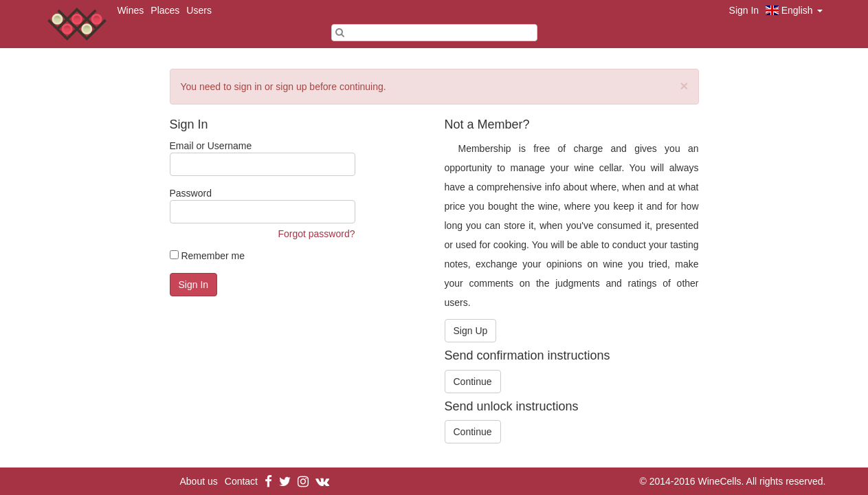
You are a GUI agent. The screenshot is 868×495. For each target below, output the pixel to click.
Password (263, 206)
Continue (473, 382)
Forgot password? (316, 234)
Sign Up (471, 331)
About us (199, 481)
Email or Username (263, 158)
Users (199, 10)
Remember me (207, 256)
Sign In (744, 10)
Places (165, 10)
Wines (130, 10)
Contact (241, 481)
